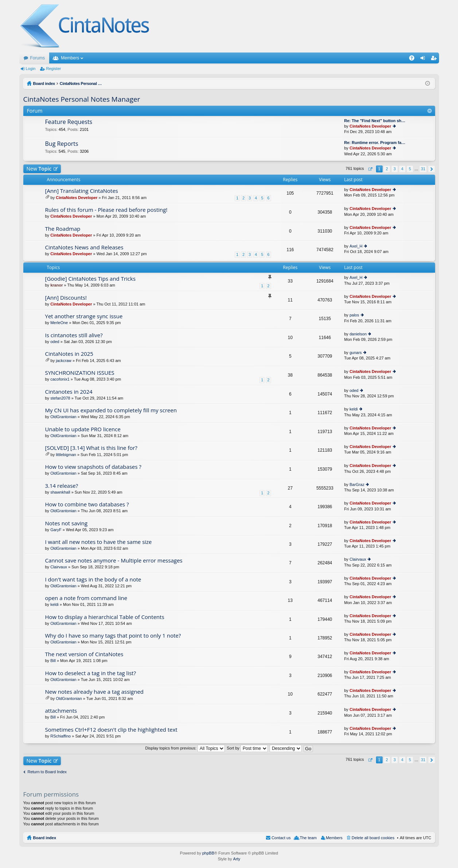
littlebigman (66, 455)
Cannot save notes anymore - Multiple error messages (114, 560)
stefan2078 (60, 398)
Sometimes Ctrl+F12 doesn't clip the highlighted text (111, 730)
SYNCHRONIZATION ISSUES (80, 373)
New (39, 169)
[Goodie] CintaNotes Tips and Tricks (91, 279)
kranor (56, 285)
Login (31, 69)
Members (70, 58)
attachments (61, 711)
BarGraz (357, 484)
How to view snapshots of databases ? (93, 467)
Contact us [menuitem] (281, 838)
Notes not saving (66, 523)
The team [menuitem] (308, 838)
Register (53, 69)
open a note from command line (86, 598)
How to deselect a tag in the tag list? (91, 673)
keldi (354, 409)
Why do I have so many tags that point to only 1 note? (113, 636)
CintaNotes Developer (370, 126)
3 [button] (395, 169)
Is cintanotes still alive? (74, 335)
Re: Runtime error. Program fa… (375, 143)
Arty (237, 859)
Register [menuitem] (435, 59)
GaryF (56, 530)
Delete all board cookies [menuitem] (373, 838)
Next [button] (432, 169)
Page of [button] (370, 169)
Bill (53, 661)
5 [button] (410, 169)
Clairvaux (59, 567)
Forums (38, 58)
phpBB (208, 853)
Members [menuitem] (334, 838)
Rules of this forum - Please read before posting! (106, 210)
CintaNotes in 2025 (69, 354)
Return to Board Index (47, 772)
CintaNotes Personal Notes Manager (82, 99)
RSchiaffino (60, 736)
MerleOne (59, 323)
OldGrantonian (63, 417)
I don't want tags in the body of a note (93, 579)
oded (55, 342)
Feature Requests (69, 122)
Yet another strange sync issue (84, 316)
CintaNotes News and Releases (84, 247)
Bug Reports (62, 144)
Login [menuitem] (424, 59)
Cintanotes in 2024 (69, 392)
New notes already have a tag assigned (95, 692)
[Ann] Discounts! (66, 298)
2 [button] (387, 169)
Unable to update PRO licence (83, 429)
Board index (45, 838)
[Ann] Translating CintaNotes (82, 191)
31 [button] (423, 169)
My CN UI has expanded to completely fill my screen (111, 410)
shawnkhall (60, 492)
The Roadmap (63, 229)
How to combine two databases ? (87, 504)
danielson (358, 334)
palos (354, 315)
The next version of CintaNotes (84, 654)
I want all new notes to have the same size (99, 542)
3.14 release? (62, 486)
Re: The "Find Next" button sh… (375, 121)
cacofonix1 (60, 379)
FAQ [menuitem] (414, 59)
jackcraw (64, 361)
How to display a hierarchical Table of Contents (105, 617)
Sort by (247, 748)
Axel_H (356, 246)
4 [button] (402, 169)
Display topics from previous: (185, 748)
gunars (356, 353)
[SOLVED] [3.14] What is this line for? (91, 448)
